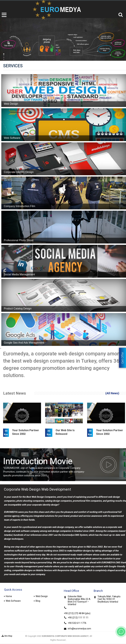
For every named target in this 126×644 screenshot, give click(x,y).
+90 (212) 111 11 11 (78, 618)
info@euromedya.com (79, 629)
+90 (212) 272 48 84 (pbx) (77, 613)
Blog (38, 601)
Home (9, 596)
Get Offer (122, 358)
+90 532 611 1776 (77, 623)
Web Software (13, 601)
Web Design (42, 596)
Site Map (7, 636)
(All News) (112, 393)
